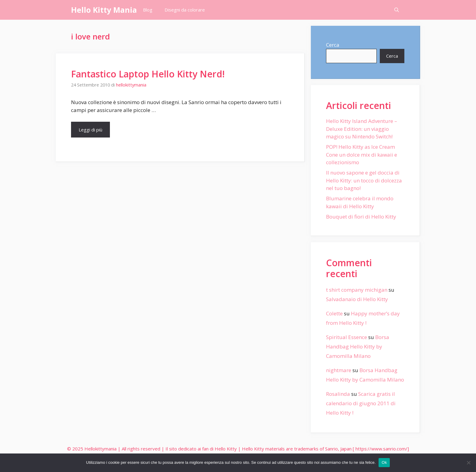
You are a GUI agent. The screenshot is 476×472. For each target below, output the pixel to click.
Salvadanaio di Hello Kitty (357, 299)
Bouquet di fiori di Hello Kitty (361, 217)
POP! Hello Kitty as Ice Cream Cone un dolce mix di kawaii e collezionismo (362, 155)
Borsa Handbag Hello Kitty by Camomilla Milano (358, 346)
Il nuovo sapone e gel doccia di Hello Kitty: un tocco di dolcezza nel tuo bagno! (364, 180)
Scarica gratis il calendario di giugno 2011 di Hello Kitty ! (361, 403)
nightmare (339, 370)
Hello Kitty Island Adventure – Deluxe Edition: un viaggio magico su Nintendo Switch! (362, 129)
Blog (148, 10)
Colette (334, 313)
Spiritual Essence (347, 337)
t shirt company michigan (357, 290)
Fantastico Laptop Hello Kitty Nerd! (148, 74)
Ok (384, 462)
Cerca (333, 45)
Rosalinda (338, 394)
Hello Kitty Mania (104, 10)
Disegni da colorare (185, 10)
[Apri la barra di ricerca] (397, 10)
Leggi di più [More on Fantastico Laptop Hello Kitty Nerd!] (90, 130)
